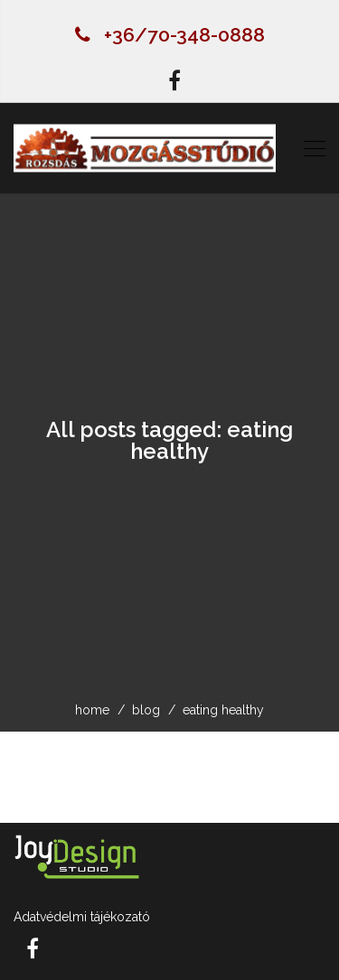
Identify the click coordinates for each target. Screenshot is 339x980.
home (92, 710)
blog (146, 710)
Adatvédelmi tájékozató (82, 917)
